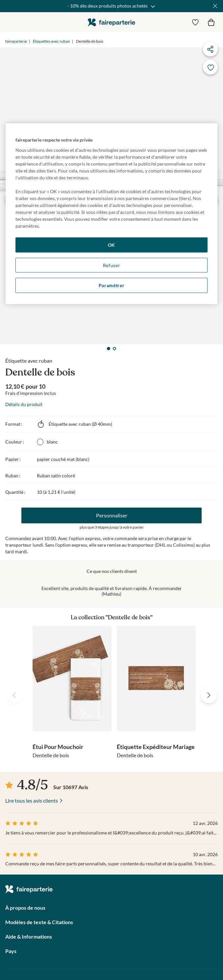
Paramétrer (112, 285)
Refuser (112, 265)
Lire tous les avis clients (32, 800)
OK (111, 245)
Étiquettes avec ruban (51, 41)
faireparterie (111, 22)
